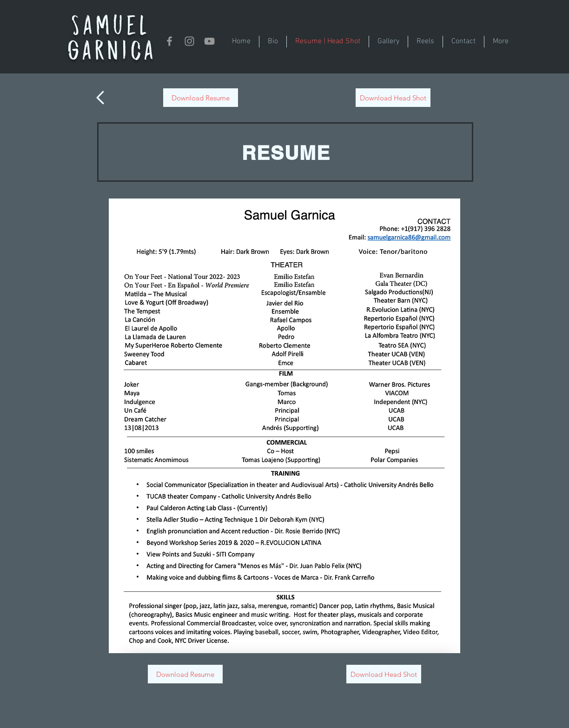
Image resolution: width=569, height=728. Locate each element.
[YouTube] (209, 41)
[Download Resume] (201, 98)
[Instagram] (189, 41)
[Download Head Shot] (393, 98)
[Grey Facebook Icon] (169, 41)
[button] (388, 42)
